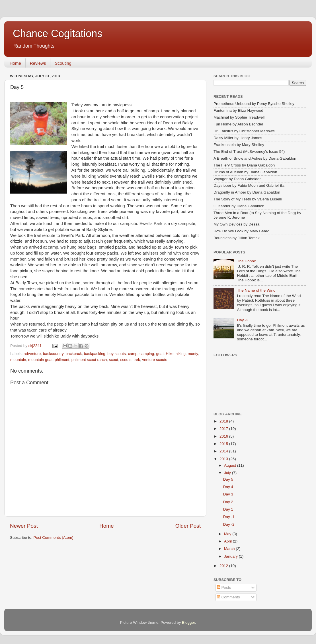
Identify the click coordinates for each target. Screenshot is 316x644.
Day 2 (228, 502)
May (228, 534)
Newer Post (24, 526)
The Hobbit (246, 261)
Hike (170, 354)
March (230, 549)
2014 (224, 451)
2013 (224, 459)
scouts (126, 360)
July (228, 473)
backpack (74, 354)
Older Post (188, 526)
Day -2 (243, 320)
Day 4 (228, 487)
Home (15, 63)
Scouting (63, 63)
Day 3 (228, 494)
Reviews (38, 63)
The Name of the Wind (256, 290)
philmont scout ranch (89, 360)
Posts (224, 587)
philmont (62, 360)
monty (193, 354)
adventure (32, 354)
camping (147, 354)
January (231, 556)
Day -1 (229, 517)
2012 (224, 566)
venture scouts (155, 360)
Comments (228, 597)
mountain (18, 360)
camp (133, 354)
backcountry (53, 354)
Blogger (188, 622)
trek (137, 360)
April (228, 541)
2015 (224, 444)
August (231, 465)
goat (160, 354)
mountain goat (40, 360)
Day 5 (228, 479)
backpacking (95, 354)
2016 (224, 436)
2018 (224, 421)
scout (114, 360)
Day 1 (228, 509)
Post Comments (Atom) (54, 538)
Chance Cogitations (58, 33)
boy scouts (117, 354)
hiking (181, 354)
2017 (224, 429)
